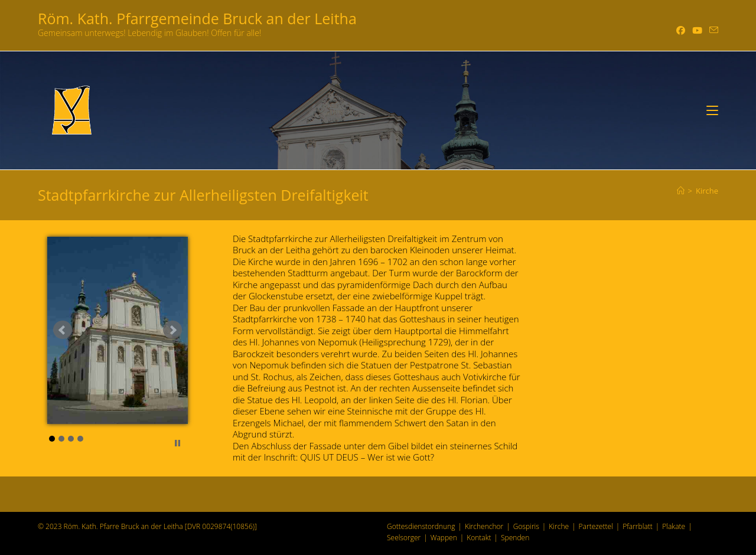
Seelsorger (404, 538)
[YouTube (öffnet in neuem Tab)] (697, 30)
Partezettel (596, 526)
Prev (63, 330)
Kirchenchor (484, 526)
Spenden (515, 538)
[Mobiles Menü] (712, 110)
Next (172, 330)
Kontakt (479, 538)
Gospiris (526, 526)
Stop (177, 443)
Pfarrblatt (638, 526)
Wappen (444, 538)
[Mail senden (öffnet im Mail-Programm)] (712, 30)
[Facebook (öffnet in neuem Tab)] (681, 30)
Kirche (707, 191)
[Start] (681, 191)
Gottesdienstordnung (421, 526)
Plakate (674, 526)
